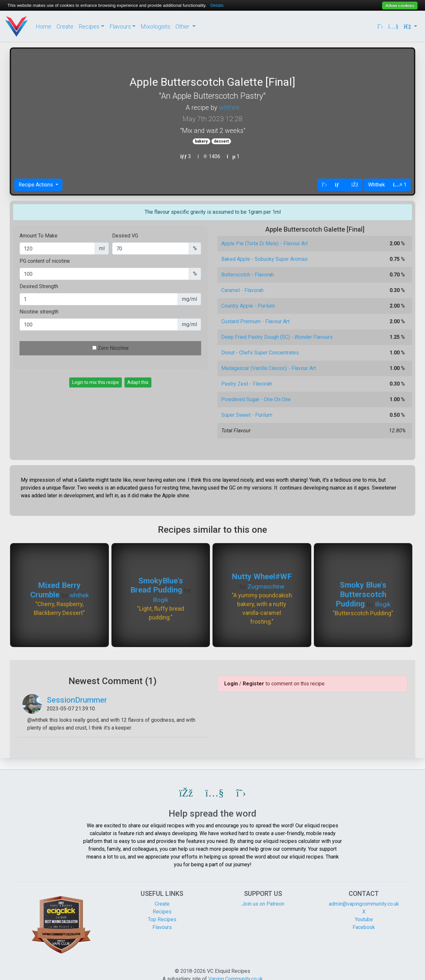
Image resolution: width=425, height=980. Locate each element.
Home (44, 26)
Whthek (377, 185)
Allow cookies (400, 5)
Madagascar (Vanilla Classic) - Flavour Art (269, 368)
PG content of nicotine (45, 261)
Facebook (364, 927)
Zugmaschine (266, 586)
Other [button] (183, 26)
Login (231, 684)
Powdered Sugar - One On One (256, 399)
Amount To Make (39, 236)
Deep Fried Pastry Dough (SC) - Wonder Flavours (277, 337)
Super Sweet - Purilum (247, 415)
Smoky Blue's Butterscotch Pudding (361, 594)
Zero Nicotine (113, 348)
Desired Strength (39, 286)
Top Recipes (162, 919)
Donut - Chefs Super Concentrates (260, 353)
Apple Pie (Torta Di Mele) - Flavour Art (264, 243)
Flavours (162, 927)
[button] (186, 793)
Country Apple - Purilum (248, 306)
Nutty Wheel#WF (262, 577)
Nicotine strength (39, 312)
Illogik (161, 600)
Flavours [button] (120, 26)
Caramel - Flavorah (242, 290)
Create (65, 26)
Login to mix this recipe (96, 382)
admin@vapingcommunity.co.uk (364, 904)
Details (217, 5)
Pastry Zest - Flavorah (247, 384)
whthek (229, 108)
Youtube (364, 919)
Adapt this (138, 382)
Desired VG (125, 236)
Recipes (162, 912)
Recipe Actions (36, 185)
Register (253, 684)
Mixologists (155, 26)
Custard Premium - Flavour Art (255, 321)
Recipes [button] (89, 26)
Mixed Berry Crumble (56, 590)
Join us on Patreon (263, 904)
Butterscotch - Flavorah (248, 275)
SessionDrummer (77, 700)
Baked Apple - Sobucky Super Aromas (264, 259)
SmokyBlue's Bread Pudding (157, 585)
